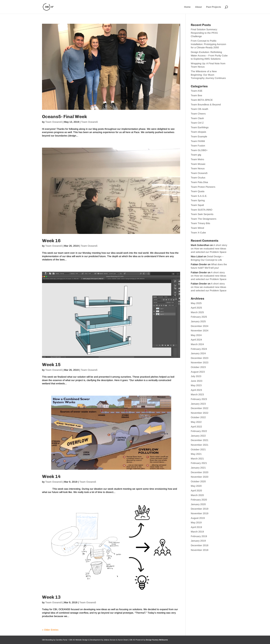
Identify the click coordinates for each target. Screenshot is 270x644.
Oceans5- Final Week (64, 117)
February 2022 (199, 431)
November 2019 (200, 513)
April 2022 (196, 427)
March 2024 (197, 344)
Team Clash (197, 118)
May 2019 (196, 522)
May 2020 (196, 486)
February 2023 (199, 399)
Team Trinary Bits (200, 223)
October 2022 (198, 417)
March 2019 (197, 532)
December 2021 (200, 440)
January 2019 (198, 541)
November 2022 (200, 413)
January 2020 (198, 504)
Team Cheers (198, 114)
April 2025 (196, 308)
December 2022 (200, 408)
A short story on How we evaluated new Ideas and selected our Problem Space (209, 248)
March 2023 (197, 394)
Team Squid (197, 205)
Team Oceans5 (54, 122)
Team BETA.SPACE (202, 100)
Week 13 (51, 597)
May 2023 (196, 385)
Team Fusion (198, 146)
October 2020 (198, 481)
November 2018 (200, 550)
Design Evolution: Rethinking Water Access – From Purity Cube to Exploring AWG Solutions (209, 55)
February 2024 (199, 349)
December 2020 (200, 472)
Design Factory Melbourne (157, 640)
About (198, 7)
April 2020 (196, 491)
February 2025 (199, 317)
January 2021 (198, 468)
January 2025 (198, 321)
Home (187, 7)
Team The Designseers (204, 219)
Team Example (199, 136)
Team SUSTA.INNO (202, 210)
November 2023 (200, 362)
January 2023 (198, 404)
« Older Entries (50, 630)
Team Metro (197, 159)
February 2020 (199, 500)
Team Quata (198, 191)
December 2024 (200, 326)
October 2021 (198, 449)
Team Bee (196, 95)
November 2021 (200, 445)
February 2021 (199, 463)
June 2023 (197, 381)
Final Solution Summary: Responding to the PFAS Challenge (204, 33)
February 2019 (199, 536)
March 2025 (197, 312)
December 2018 (200, 545)
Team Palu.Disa (199, 182)
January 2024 (198, 353)
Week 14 (51, 477)
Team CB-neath (199, 109)
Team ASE (197, 91)
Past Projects (214, 7)
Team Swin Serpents (202, 214)
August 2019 (198, 518)
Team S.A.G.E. (199, 196)
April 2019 (196, 527)
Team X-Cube (198, 233)
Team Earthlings (200, 127)
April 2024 (196, 340)
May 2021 (196, 454)
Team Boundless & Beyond (206, 104)
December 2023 (200, 358)
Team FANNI (198, 141)
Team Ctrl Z (197, 123)
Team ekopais (198, 132)
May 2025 (196, 303)
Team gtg (196, 155)
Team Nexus (198, 168)
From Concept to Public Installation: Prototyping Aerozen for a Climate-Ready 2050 (208, 44)
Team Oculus (198, 178)
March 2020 (197, 495)
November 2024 (200, 331)
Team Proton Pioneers (203, 187)
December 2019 (200, 509)
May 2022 (196, 422)
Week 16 (51, 241)
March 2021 (197, 459)
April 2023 (196, 390)
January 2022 (198, 436)
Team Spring (198, 200)
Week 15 (51, 365)
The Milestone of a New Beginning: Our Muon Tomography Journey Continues (208, 75)
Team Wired (197, 228)
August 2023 (198, 372)
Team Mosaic (198, 164)
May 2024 (196, 335)
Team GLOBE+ (199, 150)
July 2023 (196, 376)
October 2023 (198, 367)
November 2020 (200, 477)
